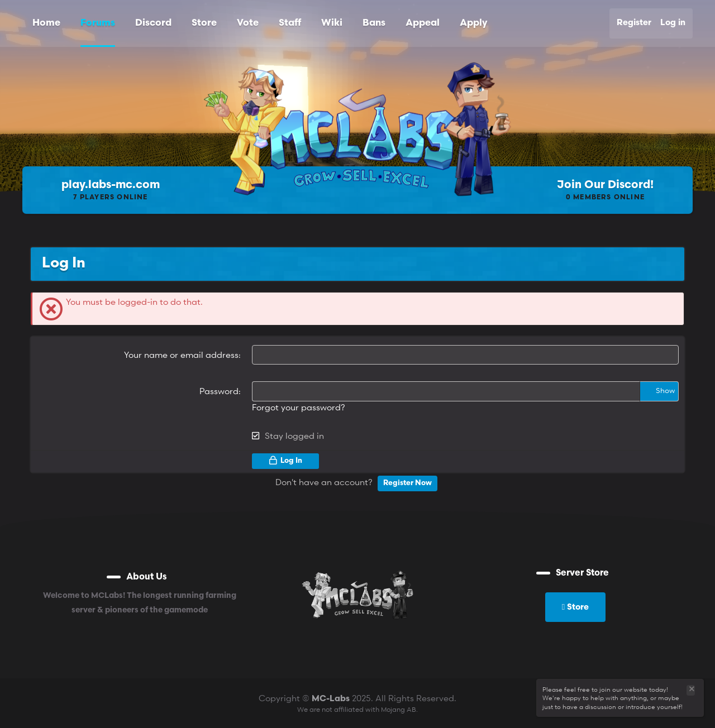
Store (204, 23)
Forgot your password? (299, 406)
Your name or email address (181, 355)
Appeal (423, 23)
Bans (374, 23)
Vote (248, 23)
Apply (473, 23)
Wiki (332, 23)
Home (46, 23)
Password (219, 391)
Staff (290, 23)
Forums (98, 23)
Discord (153, 23)
